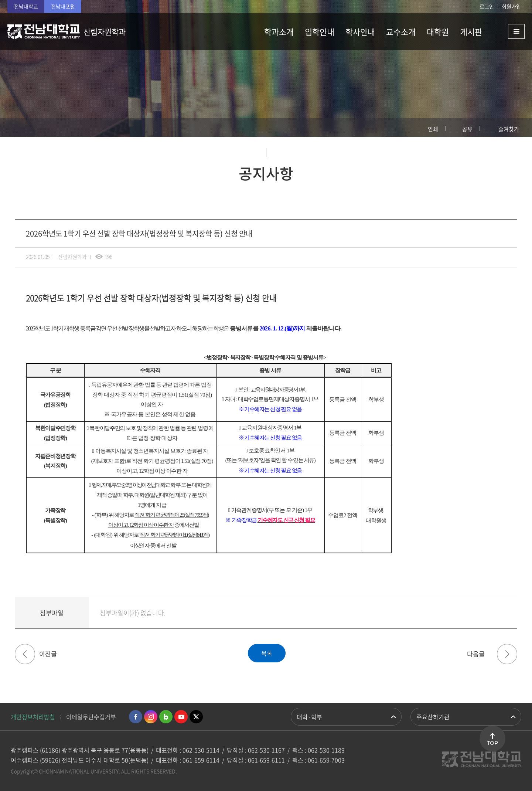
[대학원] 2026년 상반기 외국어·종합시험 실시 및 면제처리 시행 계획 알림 (25, 654)
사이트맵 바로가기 (506, 31)
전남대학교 (26, 6)
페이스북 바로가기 (136, 717)
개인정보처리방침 (33, 717)
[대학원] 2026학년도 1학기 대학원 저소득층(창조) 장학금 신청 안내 (507, 654)
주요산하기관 (433, 717)
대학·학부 (309, 717)
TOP (492, 743)
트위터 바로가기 (196, 717)
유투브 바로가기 (181, 717)
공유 (467, 129)
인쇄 (433, 129)
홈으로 (20, 128)
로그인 (487, 6)
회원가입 (511, 6)
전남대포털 (63, 6)
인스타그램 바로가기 (151, 717)
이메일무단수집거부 (91, 717)
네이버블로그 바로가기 (166, 717)
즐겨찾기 (509, 129)
